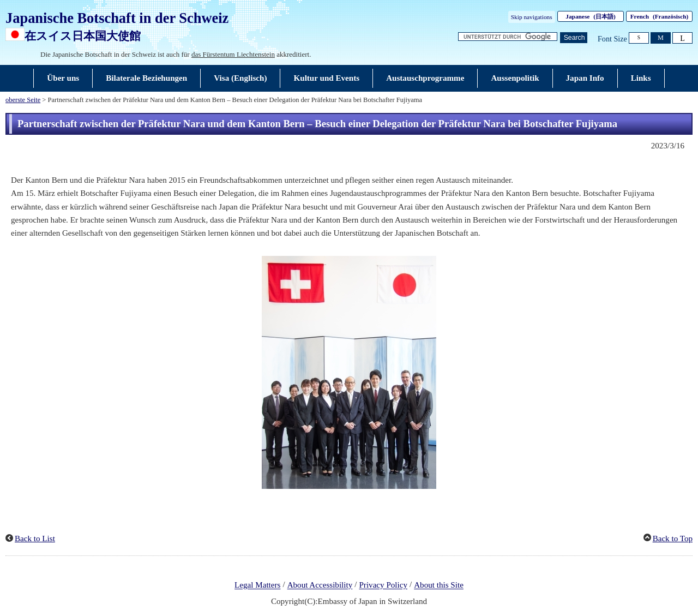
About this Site (439, 585)
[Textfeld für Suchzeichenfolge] (508, 37)
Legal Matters (257, 585)
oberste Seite (23, 100)
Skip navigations (532, 17)
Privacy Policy (383, 585)
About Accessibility (320, 585)
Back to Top (673, 539)
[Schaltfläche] (574, 38)
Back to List (35, 539)
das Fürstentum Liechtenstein (233, 54)
